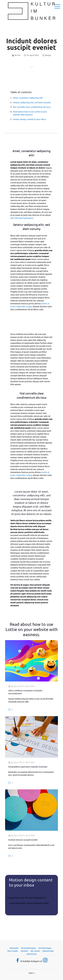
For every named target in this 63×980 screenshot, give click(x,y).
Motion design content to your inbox (29, 119)
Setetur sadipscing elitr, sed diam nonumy (32, 102)
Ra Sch (17, 55)
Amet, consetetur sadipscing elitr (28, 98)
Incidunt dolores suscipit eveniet (23, 840)
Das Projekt (13, 951)
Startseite (14, 948)
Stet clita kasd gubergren (22, 218)
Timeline (24, 951)
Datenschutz (48, 951)
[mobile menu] (59, 6)
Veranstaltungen (28, 948)
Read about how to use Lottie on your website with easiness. (30, 113)
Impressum (31, 954)
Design (48, 55)
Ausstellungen (45, 948)
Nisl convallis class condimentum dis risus (32, 107)
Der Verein (35, 951)
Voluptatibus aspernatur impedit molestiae (28, 767)
